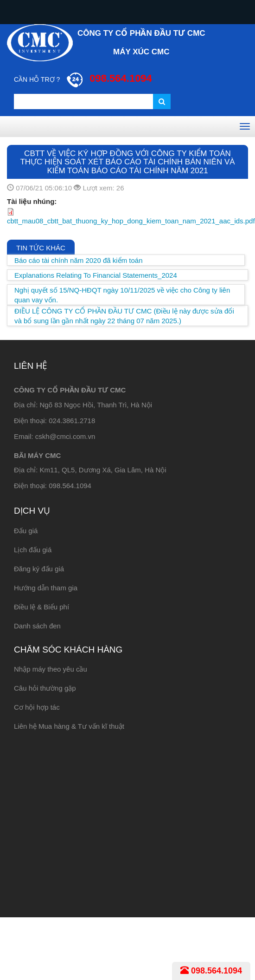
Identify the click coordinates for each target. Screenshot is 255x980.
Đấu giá (26, 531)
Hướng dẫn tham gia (46, 588)
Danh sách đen (37, 626)
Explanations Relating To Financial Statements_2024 (96, 275)
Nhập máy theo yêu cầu (51, 669)
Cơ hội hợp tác (37, 707)
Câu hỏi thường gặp (45, 688)
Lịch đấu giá (33, 550)
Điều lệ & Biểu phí (41, 607)
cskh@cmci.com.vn (65, 436)
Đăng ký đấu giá (39, 569)
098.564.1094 (211, 971)
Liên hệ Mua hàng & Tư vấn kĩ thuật (69, 726)
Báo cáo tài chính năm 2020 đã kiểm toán (79, 260)
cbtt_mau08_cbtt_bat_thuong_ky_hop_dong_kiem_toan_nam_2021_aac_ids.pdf (131, 221)
